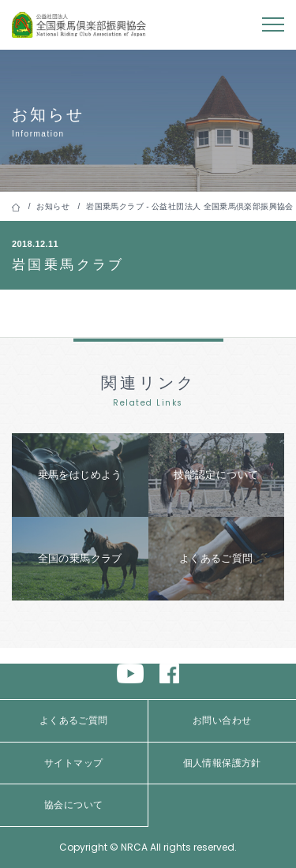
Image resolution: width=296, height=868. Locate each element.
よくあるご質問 (74, 720)
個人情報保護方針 (222, 763)
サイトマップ (73, 763)
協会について (73, 805)
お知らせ (53, 206)
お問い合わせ (222, 720)
